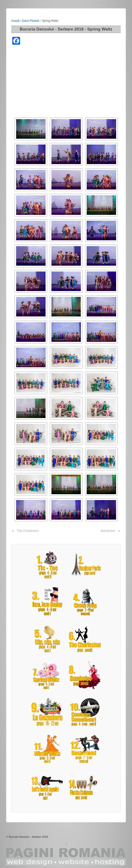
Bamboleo (108, 531)
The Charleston (28, 531)
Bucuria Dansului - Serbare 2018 (28, 837)
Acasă (15, 21)
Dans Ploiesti (31, 21)
